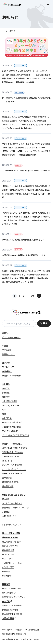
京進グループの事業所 (11, 376)
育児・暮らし (7, 371)
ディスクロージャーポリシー (13, 563)
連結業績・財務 (8, 550)
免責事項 (6, 571)
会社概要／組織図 (10, 401)
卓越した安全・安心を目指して (14, 495)
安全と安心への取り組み (12, 503)
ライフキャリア (8, 367)
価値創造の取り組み (10, 482)
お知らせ (6, 333)
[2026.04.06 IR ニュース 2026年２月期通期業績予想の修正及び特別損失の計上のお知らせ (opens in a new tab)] (26, 97)
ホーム (3, 31)
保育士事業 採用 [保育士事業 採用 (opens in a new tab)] (9, 610)
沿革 (4, 410)
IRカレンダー (7, 559)
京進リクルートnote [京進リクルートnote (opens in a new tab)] (10, 588)
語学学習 (6, 363)
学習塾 (5, 346)
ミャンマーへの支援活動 (12, 465)
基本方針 (6, 499)
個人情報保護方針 (32, 630)
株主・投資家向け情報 (11, 533)
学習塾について (9, 354)
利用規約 (19, 630)
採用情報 (6, 584)
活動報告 (6, 512)
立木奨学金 (7, 478)
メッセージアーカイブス (12, 525)
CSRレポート (7, 461)
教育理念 (6, 393)
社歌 (4, 414)
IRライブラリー (8, 554)
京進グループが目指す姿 (12, 422)
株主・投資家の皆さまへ (12, 542)
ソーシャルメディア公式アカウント (16, 435)
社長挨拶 (6, 397)
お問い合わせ (7, 630)
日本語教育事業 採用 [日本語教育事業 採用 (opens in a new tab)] (11, 614)
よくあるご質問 (8, 567)
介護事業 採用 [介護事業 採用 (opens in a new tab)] (8, 618)
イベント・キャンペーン (11, 337)
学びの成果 (7, 350)
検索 (45, 323)
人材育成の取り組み (10, 456)
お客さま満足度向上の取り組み (15, 448)
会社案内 (6, 384)
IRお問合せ (7, 576)
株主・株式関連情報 (10, 537)
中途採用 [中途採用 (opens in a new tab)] (6, 601)
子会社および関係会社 (11, 427)
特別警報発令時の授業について (14, 634)
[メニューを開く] (48, 5)
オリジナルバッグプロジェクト (14, 469)
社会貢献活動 (8, 486)
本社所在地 (7, 418)
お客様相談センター (10, 516)
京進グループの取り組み (12, 444)
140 (33, 296)
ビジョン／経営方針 (10, 546)
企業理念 (6, 388)
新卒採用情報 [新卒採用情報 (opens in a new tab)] (8, 593)
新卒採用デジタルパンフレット (14, 597)
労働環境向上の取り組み (12, 452)
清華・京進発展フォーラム (12, 473)
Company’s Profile (10, 405)
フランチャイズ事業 (10, 431)
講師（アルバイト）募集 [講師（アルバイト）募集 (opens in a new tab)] (11, 605)
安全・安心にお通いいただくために (16, 508)
